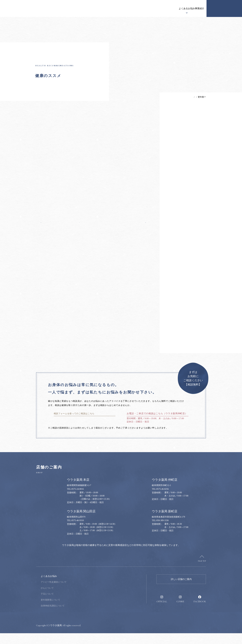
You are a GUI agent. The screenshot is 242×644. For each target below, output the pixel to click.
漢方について (128, 8)
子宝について (68, 605)
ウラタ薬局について (106, 8)
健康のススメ (181, 8)
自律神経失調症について (73, 617)
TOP (179, 97)
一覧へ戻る (93, 222)
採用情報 (197, 8)
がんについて (68, 599)
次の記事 (140, 222)
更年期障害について (71, 611)
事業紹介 (165, 8)
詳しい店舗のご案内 (181, 590)
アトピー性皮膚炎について (75, 593)
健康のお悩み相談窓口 (224, 8)
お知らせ (86, 8)
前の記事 (47, 222)
